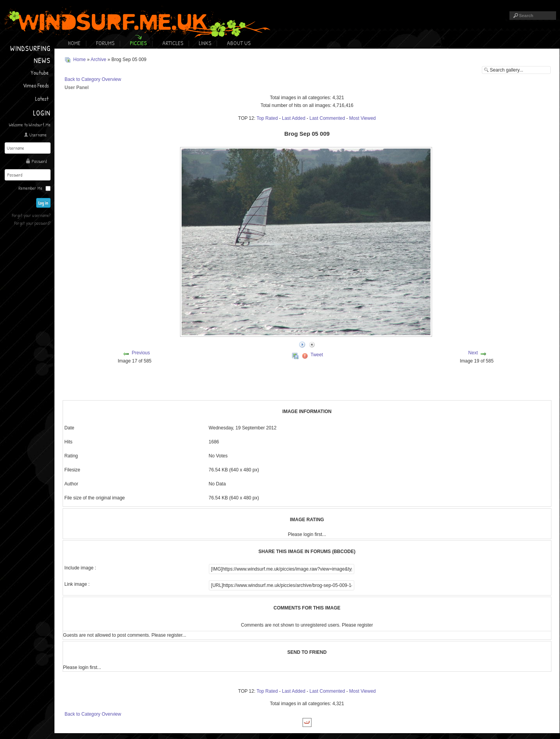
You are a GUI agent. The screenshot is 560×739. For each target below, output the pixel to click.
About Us (239, 43)
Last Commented (327, 118)
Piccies (138, 43)
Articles (173, 43)
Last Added (294, 118)
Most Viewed (362, 118)
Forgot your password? (32, 223)
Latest (42, 99)
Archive (98, 60)
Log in (43, 203)
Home (74, 43)
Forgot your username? (31, 215)
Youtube (40, 73)
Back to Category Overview (93, 79)
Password (39, 161)
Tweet (317, 355)
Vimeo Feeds (36, 85)
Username (38, 135)
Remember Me (31, 188)
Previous (141, 353)
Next (473, 353)
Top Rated (267, 118)
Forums (105, 43)
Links (205, 43)
